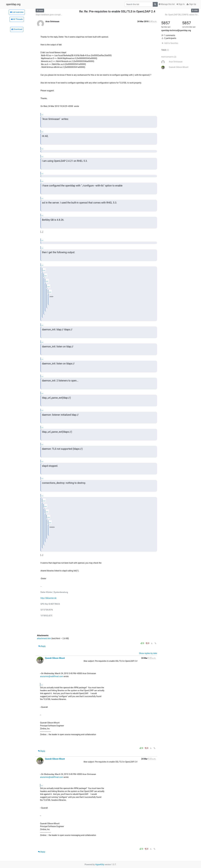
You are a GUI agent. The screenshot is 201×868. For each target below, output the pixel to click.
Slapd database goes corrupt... (49, 15)
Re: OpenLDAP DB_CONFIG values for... (182, 15)
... (42, 114)
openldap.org (13, 4)
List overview (17, 12)
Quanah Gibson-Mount (55, 658)
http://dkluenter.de (48, 598)
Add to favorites (170, 43)
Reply (42, 646)
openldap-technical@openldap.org (176, 30)
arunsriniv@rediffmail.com (52, 676)
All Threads (17, 19)
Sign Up (191, 4)
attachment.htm (44, 638)
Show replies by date (148, 653)
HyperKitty (100, 865)
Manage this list (167, 4)
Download (17, 29)
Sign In (181, 4)
